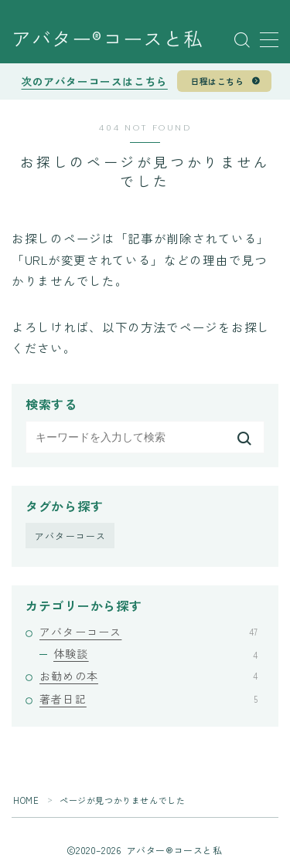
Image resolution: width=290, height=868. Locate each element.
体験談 (155, 653)
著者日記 (148, 699)
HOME (26, 800)
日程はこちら (217, 81)
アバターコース (70, 536)
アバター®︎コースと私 (107, 40)
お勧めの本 (148, 676)
